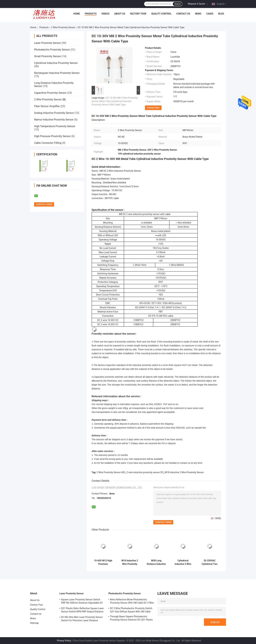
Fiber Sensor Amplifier (47, 106)
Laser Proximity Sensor (48, 43)
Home (77, 14)
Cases (210, 14)
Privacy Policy (64, 641)
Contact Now (153, 108)
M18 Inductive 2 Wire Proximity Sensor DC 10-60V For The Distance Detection (130, 562)
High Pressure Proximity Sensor (52, 136)
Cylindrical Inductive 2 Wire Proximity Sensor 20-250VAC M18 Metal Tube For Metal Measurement (183, 562)
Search (177, 4)
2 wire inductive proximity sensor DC (145, 472)
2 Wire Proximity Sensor (63, 27)
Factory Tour (138, 14)
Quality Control (161, 14)
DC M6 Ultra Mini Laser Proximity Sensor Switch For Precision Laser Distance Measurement (82, 619)
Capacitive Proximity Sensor (50, 93)
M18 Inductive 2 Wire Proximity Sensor (184, 472)
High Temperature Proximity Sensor (55, 126)
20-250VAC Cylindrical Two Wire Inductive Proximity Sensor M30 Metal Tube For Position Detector (210, 562)
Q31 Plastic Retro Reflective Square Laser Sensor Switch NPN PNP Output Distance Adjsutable (82, 610)
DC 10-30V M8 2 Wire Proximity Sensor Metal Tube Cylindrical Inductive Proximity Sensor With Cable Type (115, 101)
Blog (221, 14)
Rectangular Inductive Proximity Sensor (57, 73)
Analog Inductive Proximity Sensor (54, 113)
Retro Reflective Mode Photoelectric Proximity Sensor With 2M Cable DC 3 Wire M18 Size (132, 602)
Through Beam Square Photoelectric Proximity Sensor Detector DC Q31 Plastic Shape (131, 619)
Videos (105, 14)
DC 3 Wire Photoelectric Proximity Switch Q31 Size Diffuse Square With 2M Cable (131, 610)
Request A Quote (196, 4)
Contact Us (183, 14)
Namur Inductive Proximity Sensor (54, 120)
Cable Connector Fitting (48, 143)
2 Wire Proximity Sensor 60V (111, 472)
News (198, 14)
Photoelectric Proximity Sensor (52, 50)
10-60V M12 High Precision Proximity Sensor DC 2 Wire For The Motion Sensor (103, 562)
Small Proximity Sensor (48, 56)
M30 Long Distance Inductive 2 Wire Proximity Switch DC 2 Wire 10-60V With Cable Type (156, 562)
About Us (120, 14)
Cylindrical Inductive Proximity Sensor (56, 63)
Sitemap (34, 623)
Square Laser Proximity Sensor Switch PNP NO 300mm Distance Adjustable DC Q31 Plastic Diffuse (82, 602)
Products (91, 14)
